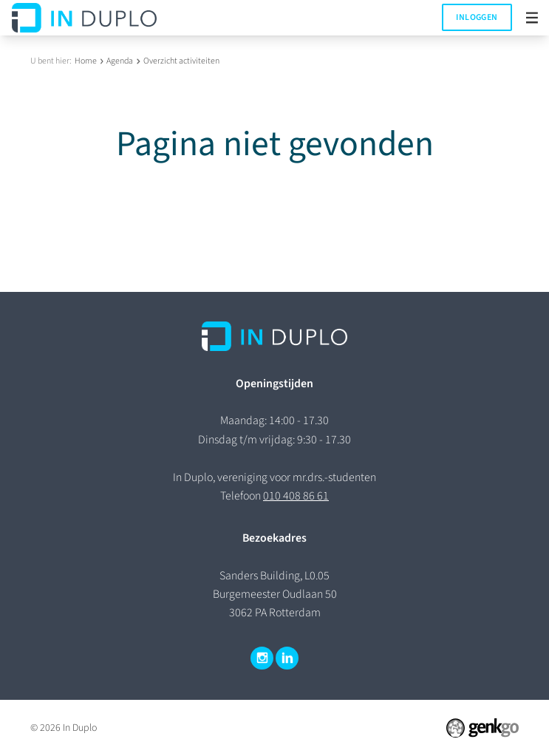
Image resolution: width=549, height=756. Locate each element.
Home (86, 61)
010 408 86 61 (296, 496)
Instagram (262, 658)
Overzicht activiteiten (181, 61)
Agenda (120, 61)
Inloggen (477, 17)
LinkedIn (287, 658)
